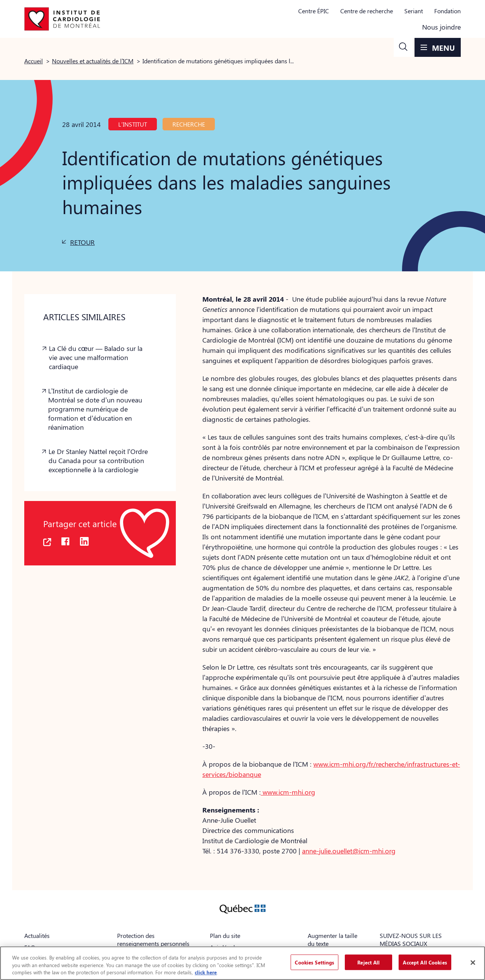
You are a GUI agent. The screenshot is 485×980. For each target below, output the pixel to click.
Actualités (37, 935)
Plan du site (225, 935)
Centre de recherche (367, 11)
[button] (403, 47)
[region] (242, 963)
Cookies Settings (314, 962)
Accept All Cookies (425, 962)
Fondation (447, 11)
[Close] (473, 963)
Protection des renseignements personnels (153, 939)
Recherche (189, 124)
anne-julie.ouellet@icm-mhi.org (349, 851)
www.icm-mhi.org (288, 792)
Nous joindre (441, 27)
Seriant (414, 11)
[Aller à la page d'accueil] (62, 19)
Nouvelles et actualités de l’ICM (93, 61)
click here (206, 972)
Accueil (34, 61)
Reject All (368, 962)
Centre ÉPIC (314, 11)
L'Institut (133, 124)
